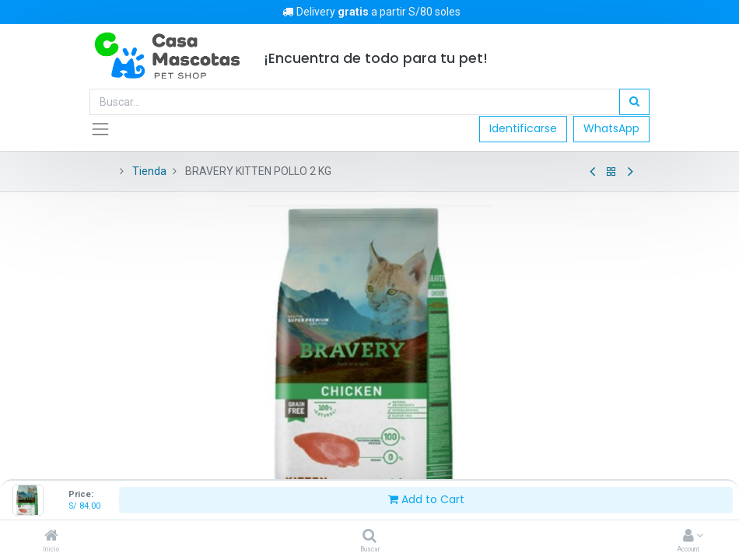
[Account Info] (688, 537)
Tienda (149, 171)
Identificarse (523, 128)
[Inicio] (51, 537)
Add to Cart (426, 499)
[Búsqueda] (634, 102)
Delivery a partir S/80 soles (370, 12)
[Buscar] (369, 537)
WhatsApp (611, 128)
